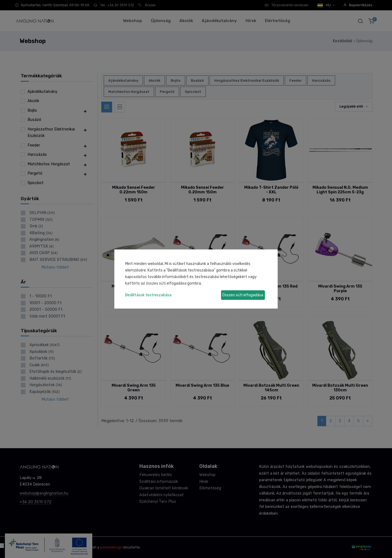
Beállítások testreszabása (148, 295)
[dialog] (196, 279)
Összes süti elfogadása (243, 295)
